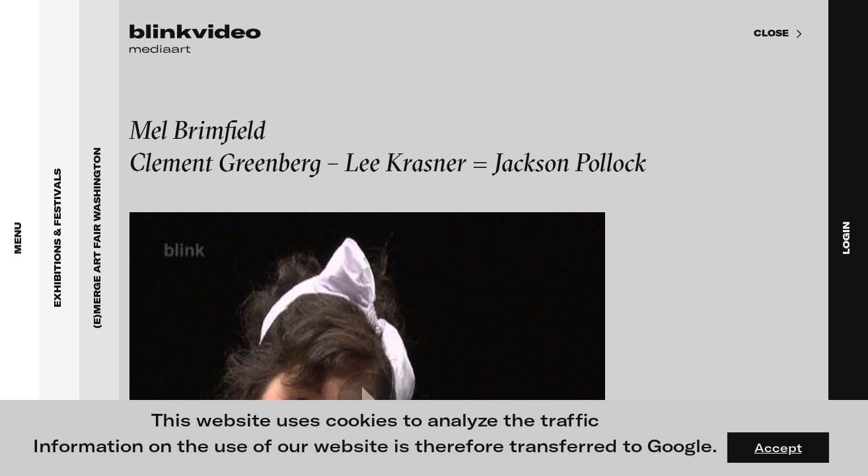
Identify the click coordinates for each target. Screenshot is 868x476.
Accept (778, 448)
